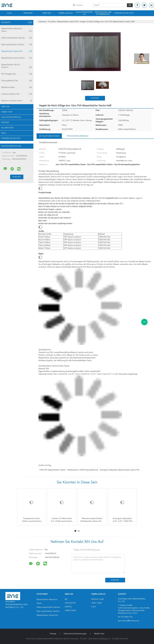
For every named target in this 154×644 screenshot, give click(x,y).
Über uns (47, 13)
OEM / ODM (96, 603)
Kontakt (5, 123)
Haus (9, 13)
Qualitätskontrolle (84, 13)
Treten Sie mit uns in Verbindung (103, 13)
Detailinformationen (49, 136)
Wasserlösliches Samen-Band (17, 58)
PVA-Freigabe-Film (17, 74)
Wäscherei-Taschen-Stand (17, 101)
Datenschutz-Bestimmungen (75, 634)
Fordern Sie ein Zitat (124, 13)
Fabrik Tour (7, 112)
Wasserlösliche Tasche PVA (17, 51)
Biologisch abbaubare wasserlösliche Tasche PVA (120, 470)
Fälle (4, 133)
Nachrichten (7, 128)
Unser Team (70, 610)
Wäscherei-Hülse (17, 87)
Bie (66, 599)
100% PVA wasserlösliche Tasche (52, 470)
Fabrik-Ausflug (66, 13)
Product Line (98, 599)
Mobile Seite (99, 634)
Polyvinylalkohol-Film (17, 81)
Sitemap (53, 634)
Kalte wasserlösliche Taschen (17, 45)
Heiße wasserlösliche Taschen (17, 38)
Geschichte (70, 603)
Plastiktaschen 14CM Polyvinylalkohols (83, 470)
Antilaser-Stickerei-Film (17, 94)
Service (68, 607)
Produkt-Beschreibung (78, 136)
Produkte (28, 13)
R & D (94, 607)
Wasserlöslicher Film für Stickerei (17, 66)
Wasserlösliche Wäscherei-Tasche (17, 30)
